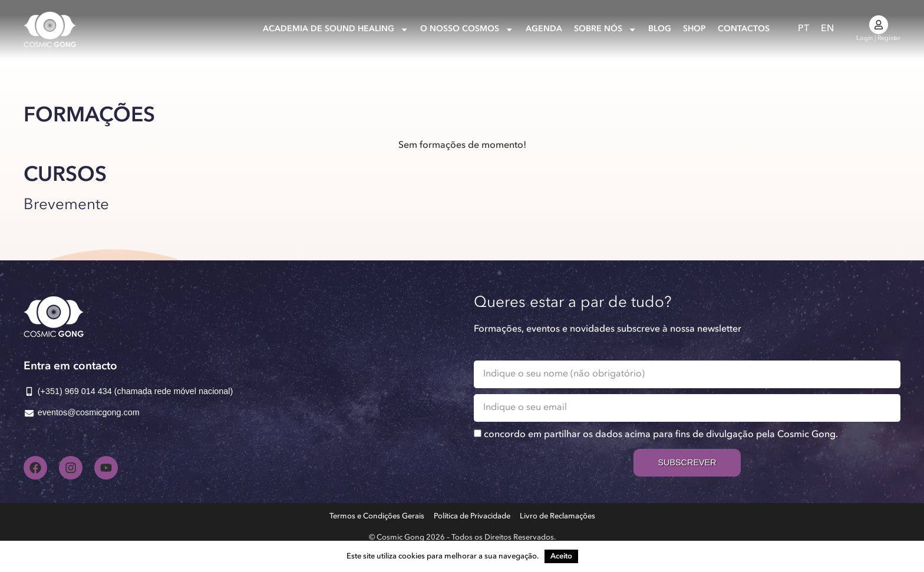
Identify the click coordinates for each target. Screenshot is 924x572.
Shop (694, 29)
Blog (660, 29)
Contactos (744, 29)
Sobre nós (605, 29)
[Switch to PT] (803, 29)
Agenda (544, 29)
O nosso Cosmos (467, 29)
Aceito (561, 556)
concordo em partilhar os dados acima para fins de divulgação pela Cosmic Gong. (661, 435)
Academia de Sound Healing (336, 29)
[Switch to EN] (827, 29)
